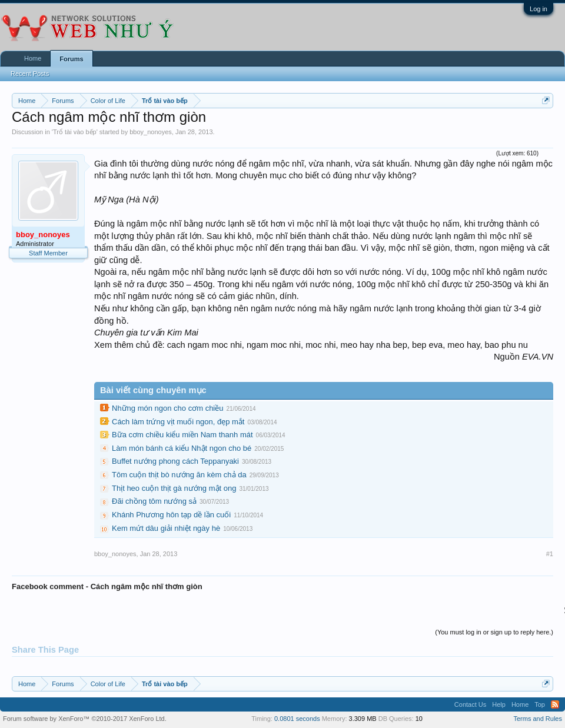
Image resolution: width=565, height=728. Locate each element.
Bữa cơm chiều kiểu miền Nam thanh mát (182, 435)
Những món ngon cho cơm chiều (167, 408)
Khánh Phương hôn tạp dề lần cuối (171, 515)
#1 (550, 554)
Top (540, 704)
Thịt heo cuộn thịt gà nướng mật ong (174, 488)
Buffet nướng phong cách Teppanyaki (175, 461)
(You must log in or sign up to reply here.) (494, 632)
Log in (539, 9)
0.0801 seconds (297, 719)
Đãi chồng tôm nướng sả (154, 501)
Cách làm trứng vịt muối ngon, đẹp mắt (178, 422)
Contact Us (470, 704)
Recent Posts (30, 74)
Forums (71, 59)
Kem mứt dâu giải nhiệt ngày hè (166, 528)
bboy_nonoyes (151, 132)
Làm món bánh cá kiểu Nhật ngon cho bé (182, 448)
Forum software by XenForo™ (85, 719)
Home (33, 58)
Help (499, 704)
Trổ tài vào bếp (75, 132)
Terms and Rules (538, 719)
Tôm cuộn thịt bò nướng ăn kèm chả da (179, 475)
